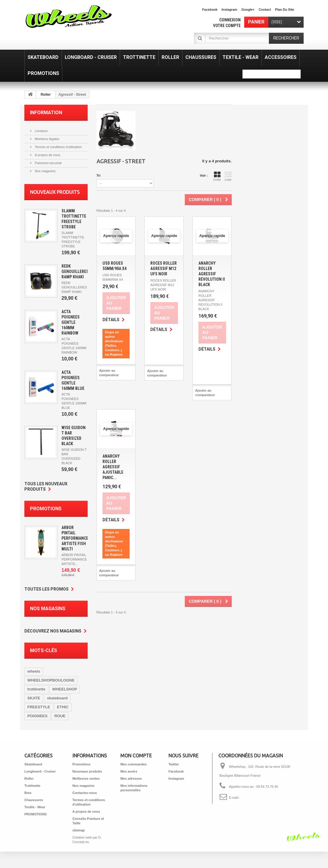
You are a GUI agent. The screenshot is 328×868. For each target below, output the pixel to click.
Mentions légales (47, 139)
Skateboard (33, 764)
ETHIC (63, 707)
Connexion (230, 20)
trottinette (36, 689)
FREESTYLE (39, 707)
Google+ (248, 10)
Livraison (41, 131)
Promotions (46, 509)
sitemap (79, 830)
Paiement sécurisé (48, 163)
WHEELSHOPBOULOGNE (51, 680)
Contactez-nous (85, 793)
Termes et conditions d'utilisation (58, 147)
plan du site (285, 10)
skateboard (57, 698)
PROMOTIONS (36, 814)
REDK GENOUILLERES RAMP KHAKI (75, 271)
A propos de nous (47, 155)
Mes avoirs (129, 771)
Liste (228, 176)
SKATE (34, 698)
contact (265, 10)
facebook (210, 10)
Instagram (230, 10)
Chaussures (34, 800)
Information (46, 113)
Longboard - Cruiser (40, 771)
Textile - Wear (35, 807)
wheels (34, 671)
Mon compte (136, 756)
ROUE (60, 716)
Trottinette (32, 786)
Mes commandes (134, 764)
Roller (46, 95)
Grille (217, 176)
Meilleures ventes (86, 778)
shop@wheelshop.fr (255, 798)
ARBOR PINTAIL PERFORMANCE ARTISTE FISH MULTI (75, 538)
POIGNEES (37, 716)
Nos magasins (45, 171)
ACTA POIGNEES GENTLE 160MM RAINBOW (71, 322)
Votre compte (227, 26)
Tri (98, 175)
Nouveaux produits (55, 192)
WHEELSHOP (65, 689)
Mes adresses (131, 778)
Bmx (28, 793)
